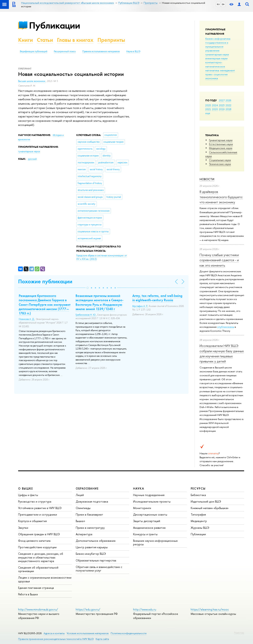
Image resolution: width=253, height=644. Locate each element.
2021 (208, 109)
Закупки (23, 528)
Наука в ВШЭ (133, 51)
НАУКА (139, 488)
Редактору (239, 633)
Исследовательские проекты (152, 501)
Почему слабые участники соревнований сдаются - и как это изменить (219, 260)
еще (208, 113)
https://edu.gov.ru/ (88, 609)
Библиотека (198, 495)
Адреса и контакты (54, 633)
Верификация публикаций (34, 51)
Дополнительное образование (96, 541)
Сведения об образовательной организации (38, 569)
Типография (198, 514)
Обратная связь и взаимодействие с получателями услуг (99, 569)
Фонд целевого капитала (34, 541)
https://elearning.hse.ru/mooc (210, 609)
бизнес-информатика (218, 39)
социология (221, 74)
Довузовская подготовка (92, 501)
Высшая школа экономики (32, 81)
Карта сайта (102, 639)
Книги (26, 40)
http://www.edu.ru (145, 609)
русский (32, 159)
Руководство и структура (35, 501)
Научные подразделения (149, 495)
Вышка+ (81, 521)
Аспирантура (84, 534)
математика (212, 70)
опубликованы (226, 327)
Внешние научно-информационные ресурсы (155, 542)
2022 (228, 105)
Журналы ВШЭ (200, 528)
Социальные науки (220, 160)
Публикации (55, 25)
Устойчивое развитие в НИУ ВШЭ (40, 508)
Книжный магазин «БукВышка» (210, 508)
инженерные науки (216, 58)
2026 (228, 100)
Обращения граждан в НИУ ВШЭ (39, 534)
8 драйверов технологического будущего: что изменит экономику (221, 197)
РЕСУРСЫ (198, 488)
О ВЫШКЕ (26, 488)
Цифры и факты (28, 495)
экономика (212, 78)
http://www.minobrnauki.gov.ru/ (38, 609)
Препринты (111, 40)
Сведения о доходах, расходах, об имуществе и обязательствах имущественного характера (41, 557)
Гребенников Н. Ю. (86, 315)
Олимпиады (83, 508)
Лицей (80, 495)
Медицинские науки (221, 148)
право (209, 74)
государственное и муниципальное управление (217, 46)
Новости (207, 179)
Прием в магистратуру (90, 528)
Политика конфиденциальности (129, 633)
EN (223, 4)
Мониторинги (142, 508)
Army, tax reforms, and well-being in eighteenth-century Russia (157, 298)
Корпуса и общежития (32, 521)
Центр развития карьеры (92, 547)
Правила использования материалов (101, 51)
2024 (215, 105)
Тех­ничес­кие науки (220, 164)
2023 (222, 105)
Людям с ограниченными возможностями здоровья (45, 579)
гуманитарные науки (217, 54)
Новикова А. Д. (27, 319)
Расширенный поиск (65, 51)
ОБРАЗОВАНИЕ (87, 488)
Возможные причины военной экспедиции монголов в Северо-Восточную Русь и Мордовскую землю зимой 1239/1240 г (99, 302)
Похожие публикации (45, 281)
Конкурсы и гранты (145, 534)
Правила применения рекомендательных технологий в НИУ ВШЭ (56, 639)
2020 (215, 109)
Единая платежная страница (36, 588)
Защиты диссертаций (147, 521)
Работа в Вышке (28, 594)
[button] (88, 288)
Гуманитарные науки (221, 140)
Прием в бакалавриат (89, 514)
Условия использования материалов (88, 633)
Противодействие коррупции (37, 547)
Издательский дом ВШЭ (206, 501)
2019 (222, 109)
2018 (228, 109)
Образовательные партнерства (96, 560)
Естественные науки (221, 144)
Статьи (45, 40)
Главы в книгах (75, 40)
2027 (222, 100)
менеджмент (228, 70)
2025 (208, 105)
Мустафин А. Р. (140, 306)
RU (218, 4)
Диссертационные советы (150, 514)
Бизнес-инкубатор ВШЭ (91, 554)
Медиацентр (199, 521)
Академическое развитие (149, 528)
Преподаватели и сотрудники (38, 514)
